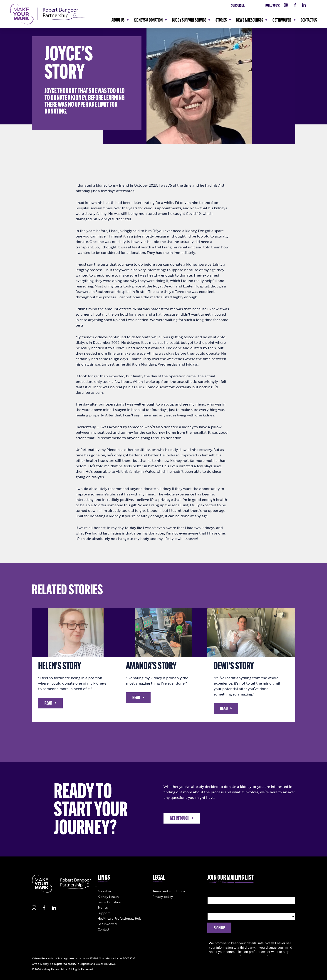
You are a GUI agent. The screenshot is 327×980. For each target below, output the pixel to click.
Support (104, 913)
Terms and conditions (169, 891)
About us (104, 891)
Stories (103, 907)
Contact (103, 929)
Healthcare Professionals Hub (119, 918)
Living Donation (109, 902)
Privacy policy (163, 897)
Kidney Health (108, 897)
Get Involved (107, 924)
